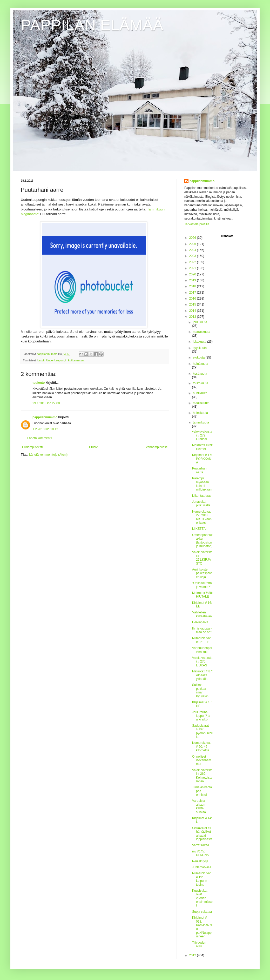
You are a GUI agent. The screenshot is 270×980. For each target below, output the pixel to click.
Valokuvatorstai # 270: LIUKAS (202, 662)
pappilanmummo (45, 417)
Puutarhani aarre (200, 470)
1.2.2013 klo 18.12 (45, 429)
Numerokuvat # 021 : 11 (201, 640)
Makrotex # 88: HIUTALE (202, 595)
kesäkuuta (200, 374)
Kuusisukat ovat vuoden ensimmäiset (202, 898)
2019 (193, 280)
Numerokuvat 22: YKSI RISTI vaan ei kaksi (202, 517)
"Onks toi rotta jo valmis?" (202, 585)
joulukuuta (200, 322)
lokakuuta (200, 342)
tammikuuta (201, 422)
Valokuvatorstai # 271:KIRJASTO (202, 558)
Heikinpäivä (200, 622)
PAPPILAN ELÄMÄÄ (92, 25)
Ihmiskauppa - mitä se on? (202, 630)
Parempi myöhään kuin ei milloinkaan (202, 484)
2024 (193, 250)
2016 (193, 299)
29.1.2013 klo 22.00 (46, 403)
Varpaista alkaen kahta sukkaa (199, 806)
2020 (193, 274)
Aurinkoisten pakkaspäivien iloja (202, 573)
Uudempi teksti (32, 447)
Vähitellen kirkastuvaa (202, 614)
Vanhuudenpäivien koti (202, 650)
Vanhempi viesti (157, 447)
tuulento (39, 383)
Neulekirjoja (200, 861)
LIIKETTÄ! (199, 529)
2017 (193, 293)
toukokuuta (201, 383)
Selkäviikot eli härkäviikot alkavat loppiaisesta (202, 834)
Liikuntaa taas (202, 496)
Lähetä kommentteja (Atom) (48, 455)
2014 (193, 311)
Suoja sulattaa (202, 912)
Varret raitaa (201, 845)
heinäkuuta (201, 364)
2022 (193, 262)
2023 (193, 256)
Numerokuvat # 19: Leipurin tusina (201, 879)
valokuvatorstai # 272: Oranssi (202, 435)
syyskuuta (200, 348)
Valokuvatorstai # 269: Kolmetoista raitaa (202, 776)
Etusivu (94, 447)
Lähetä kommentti (40, 438)
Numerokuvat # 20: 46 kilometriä (201, 747)
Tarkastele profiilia (197, 224)
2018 (193, 286)
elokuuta (199, 357)
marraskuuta (202, 332)
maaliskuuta (201, 403)
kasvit (41, 360)
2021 (193, 268)
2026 (193, 238)
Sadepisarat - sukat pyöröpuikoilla (202, 731)
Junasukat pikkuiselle (201, 504)
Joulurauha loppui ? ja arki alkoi (201, 716)
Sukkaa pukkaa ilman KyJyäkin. (201, 690)
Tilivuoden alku (199, 944)
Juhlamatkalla (202, 867)
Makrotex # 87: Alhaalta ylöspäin (202, 675)
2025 (193, 244)
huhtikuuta (200, 393)
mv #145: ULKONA (200, 853)
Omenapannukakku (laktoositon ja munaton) (202, 541)
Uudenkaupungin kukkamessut (65, 360)
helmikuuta (200, 413)
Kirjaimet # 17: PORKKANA (202, 459)
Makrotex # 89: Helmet (202, 447)
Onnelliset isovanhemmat (202, 760)
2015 (193, 304)
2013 (193, 317)
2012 (193, 955)
